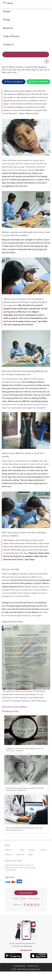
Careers (32, 850)
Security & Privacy (20, 966)
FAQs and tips (34, 899)
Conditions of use (33, 966)
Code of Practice (11, 36)
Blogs (31, 854)
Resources (8, 28)
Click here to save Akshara (14, 707)
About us (8, 850)
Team (22, 850)
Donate (7, 11)
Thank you (9, 854)
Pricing (6, 20)
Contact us (8, 45)
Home (10, 3)
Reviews (23, 899)
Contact (43, 850)
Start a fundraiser (26, 893)
